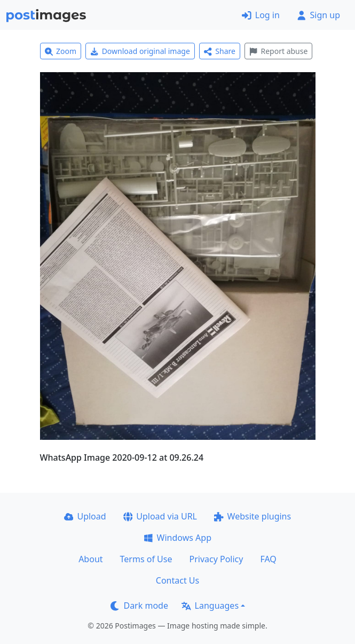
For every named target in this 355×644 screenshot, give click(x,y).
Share (220, 51)
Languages (210, 606)
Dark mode (139, 606)
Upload (85, 516)
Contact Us (177, 580)
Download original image (140, 51)
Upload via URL (160, 516)
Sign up (318, 15)
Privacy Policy (216, 559)
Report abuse (278, 51)
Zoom (61, 51)
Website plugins (253, 516)
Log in (261, 15)
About (90, 559)
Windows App (177, 538)
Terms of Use (146, 559)
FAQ (268, 559)
